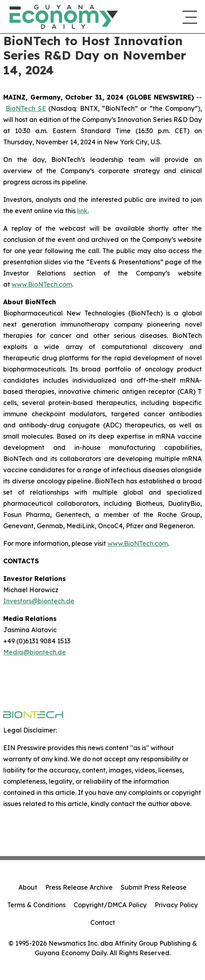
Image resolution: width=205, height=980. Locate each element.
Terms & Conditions (36, 905)
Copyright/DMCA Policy (110, 905)
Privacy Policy (176, 905)
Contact (103, 922)
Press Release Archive (79, 887)
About (28, 887)
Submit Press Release (154, 887)
